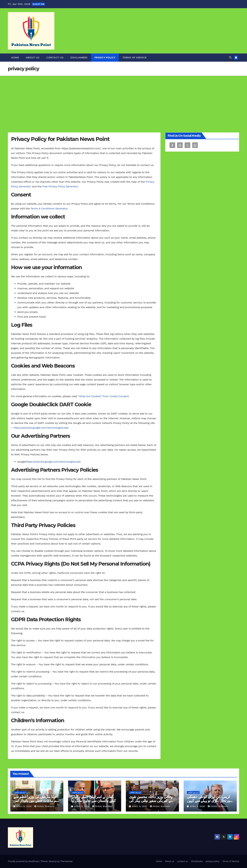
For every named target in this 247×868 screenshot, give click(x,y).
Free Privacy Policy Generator (60, 186)
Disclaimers (79, 58)
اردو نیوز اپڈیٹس (20, 792)
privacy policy (105, 58)
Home (15, 58)
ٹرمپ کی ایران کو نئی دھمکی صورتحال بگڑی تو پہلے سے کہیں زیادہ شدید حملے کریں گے (210, 801)
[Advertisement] (123, 99)
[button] (230, 57)
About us (33, 58)
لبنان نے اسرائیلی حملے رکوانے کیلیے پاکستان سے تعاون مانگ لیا (93, 799)
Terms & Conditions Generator (49, 208)
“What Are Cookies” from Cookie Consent (103, 396)
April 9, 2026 (24, 806)
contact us (55, 58)
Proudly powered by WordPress (24, 861)
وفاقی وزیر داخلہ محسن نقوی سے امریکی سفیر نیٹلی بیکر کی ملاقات (151, 801)
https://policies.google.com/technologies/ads (41, 428)
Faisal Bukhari (44, 806)
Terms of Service (135, 58)
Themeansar (66, 861)
